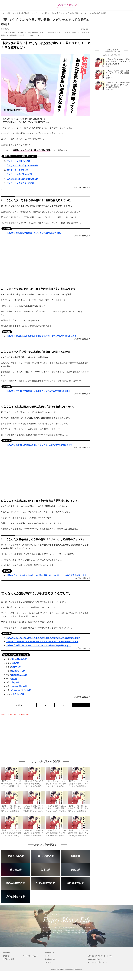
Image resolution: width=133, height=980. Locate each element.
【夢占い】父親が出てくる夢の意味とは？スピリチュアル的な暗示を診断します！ (42, 642)
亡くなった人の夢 (39, 13)
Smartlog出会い (50, 959)
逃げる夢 (15, 682)
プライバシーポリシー (31, 956)
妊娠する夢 (16, 667)
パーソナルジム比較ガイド (98, 962)
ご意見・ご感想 (8, 959)
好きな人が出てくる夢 (21, 690)
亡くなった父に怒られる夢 (18, 161)
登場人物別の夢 (23, 13)
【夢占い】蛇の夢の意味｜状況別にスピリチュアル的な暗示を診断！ (118, 73)
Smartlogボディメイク (96, 959)
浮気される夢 (18, 694)
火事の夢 (15, 663)
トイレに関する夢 (19, 686)
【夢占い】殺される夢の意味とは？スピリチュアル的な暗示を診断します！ (39, 445)
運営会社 (6, 956)
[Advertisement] (23, 735)
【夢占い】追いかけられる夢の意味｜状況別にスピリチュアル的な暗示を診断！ (118, 62)
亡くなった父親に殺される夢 (19, 174)
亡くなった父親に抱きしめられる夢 (22, 165)
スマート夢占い (7, 13)
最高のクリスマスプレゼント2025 (100, 956)
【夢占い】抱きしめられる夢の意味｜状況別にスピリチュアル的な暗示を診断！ (41, 336)
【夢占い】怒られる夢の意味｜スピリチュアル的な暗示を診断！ (35, 233)
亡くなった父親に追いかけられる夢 (22, 179)
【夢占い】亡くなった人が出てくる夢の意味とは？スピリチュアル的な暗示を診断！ (43, 638)
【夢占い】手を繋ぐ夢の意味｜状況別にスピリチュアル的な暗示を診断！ (39, 391)
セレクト (48, 962)
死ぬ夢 (14, 679)
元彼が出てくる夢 (19, 675)
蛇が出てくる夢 (18, 671)
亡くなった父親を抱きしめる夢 (20, 183)
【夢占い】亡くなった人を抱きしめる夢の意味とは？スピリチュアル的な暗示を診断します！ (47, 575)
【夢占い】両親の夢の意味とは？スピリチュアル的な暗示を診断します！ (39, 645)
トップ (47, 956)
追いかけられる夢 (19, 659)
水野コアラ (5, 29)
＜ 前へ (19, 705)
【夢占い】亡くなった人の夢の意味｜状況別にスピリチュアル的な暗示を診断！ (118, 85)
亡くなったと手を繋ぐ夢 (17, 170)
